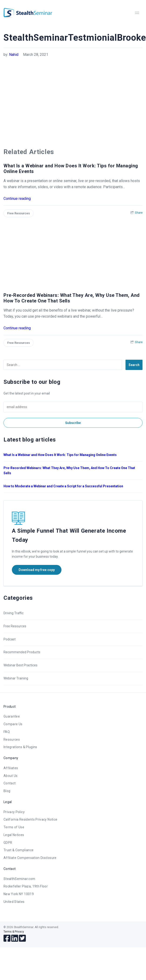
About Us (11, 776)
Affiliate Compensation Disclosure (30, 858)
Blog (7, 791)
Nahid (14, 55)
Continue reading (17, 199)
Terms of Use (14, 827)
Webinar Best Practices (20, 665)
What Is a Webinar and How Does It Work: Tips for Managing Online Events (60, 455)
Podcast (10, 639)
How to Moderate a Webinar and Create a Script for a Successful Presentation (63, 486)
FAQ (7, 732)
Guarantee (12, 716)
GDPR (8, 843)
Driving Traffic (14, 613)
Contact (10, 783)
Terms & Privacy (14, 932)
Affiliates (11, 768)
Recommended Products (22, 652)
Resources (12, 739)
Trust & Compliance (19, 850)
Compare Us (13, 724)
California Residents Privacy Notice (30, 819)
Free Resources (19, 213)
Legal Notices (14, 835)
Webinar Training (16, 678)
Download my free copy (37, 570)
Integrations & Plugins (20, 747)
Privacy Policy (14, 812)
